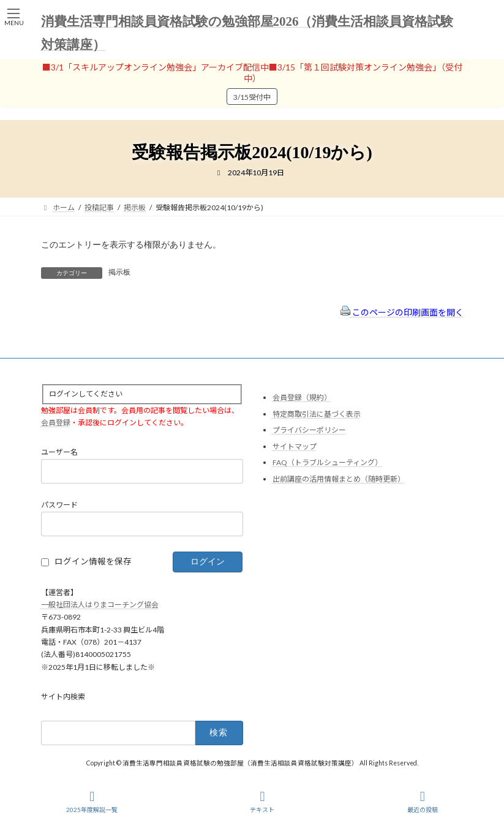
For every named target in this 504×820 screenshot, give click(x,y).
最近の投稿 (423, 802)
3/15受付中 (252, 97)
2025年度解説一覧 (92, 802)
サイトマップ (295, 446)
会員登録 (56, 423)
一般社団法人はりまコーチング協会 (100, 605)
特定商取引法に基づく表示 (317, 414)
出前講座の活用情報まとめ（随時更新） (339, 479)
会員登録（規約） (302, 397)
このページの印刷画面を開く (402, 312)
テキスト (262, 802)
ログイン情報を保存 (93, 561)
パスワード (59, 505)
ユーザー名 (59, 453)
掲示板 (119, 272)
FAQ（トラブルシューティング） (327, 463)
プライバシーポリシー (309, 431)
